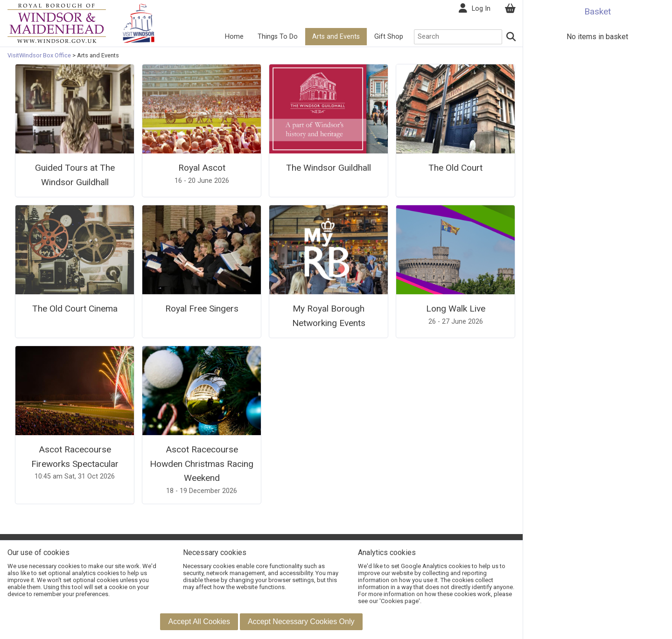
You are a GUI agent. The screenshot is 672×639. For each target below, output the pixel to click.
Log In (481, 9)
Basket (598, 11)
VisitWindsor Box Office (40, 55)
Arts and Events (336, 37)
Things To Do (278, 37)
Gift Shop (389, 37)
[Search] (511, 37)
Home (234, 37)
